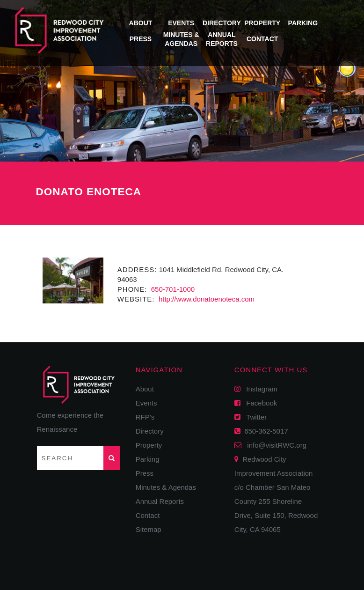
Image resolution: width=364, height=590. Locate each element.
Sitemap (149, 529)
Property (262, 23)
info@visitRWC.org (275, 445)
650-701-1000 (172, 289)
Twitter (254, 417)
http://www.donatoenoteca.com (206, 299)
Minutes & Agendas (166, 487)
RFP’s (145, 417)
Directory (222, 23)
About (141, 23)
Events (181, 23)
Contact (262, 39)
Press (141, 39)
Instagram (259, 389)
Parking (303, 23)
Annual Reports (160, 501)
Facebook (259, 403)
